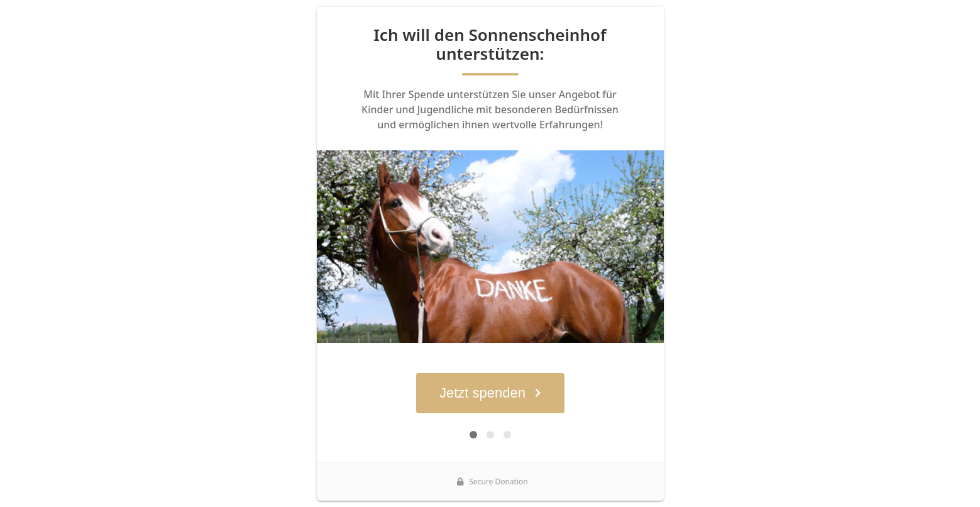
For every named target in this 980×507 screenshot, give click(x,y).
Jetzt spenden (490, 393)
